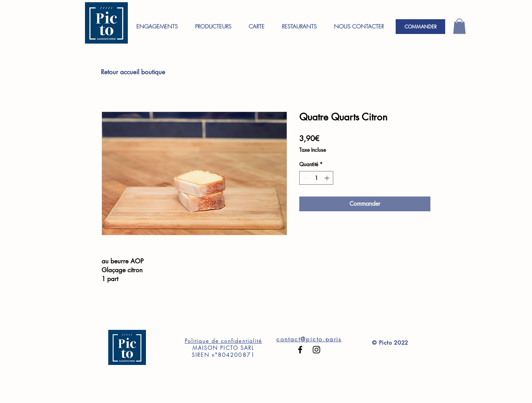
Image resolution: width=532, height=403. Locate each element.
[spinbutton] (316, 178)
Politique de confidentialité (224, 341)
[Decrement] (305, 178)
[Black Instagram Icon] (316, 350)
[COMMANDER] (420, 27)
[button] (459, 26)
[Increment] (328, 178)
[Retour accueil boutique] (133, 72)
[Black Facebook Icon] (300, 350)
